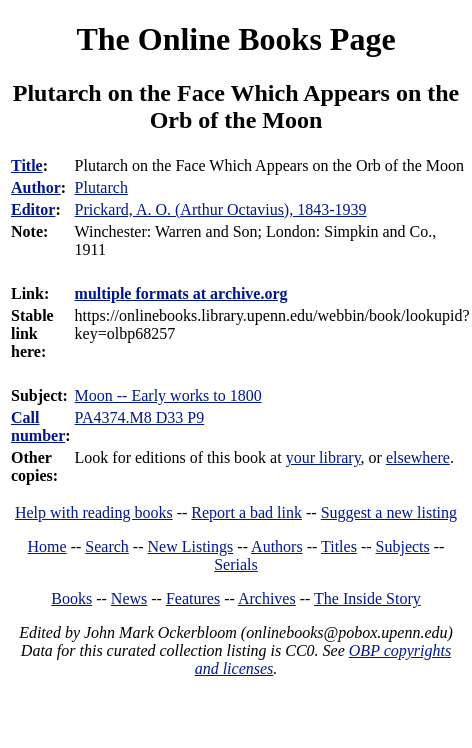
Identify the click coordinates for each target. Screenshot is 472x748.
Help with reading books (94, 512)
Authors (277, 546)
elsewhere (418, 457)
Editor (33, 209)
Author (36, 187)
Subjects (403, 546)
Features (193, 598)
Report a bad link (246, 512)
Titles (339, 546)
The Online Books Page (235, 39)
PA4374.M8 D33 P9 (140, 417)
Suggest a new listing (389, 512)
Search (107, 546)
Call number (38, 426)
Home (47, 546)
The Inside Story (367, 598)
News (129, 598)
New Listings (191, 546)
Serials (236, 564)
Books (71, 598)
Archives (267, 598)
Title (27, 165)
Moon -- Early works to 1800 (168, 395)
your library (323, 457)
